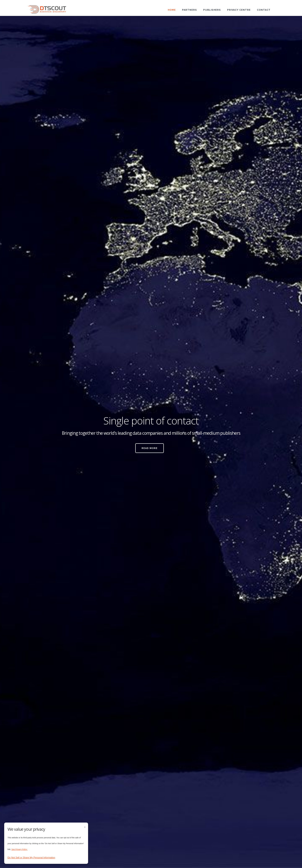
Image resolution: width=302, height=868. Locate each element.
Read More (150, 448)
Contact (264, 10)
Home (172, 10)
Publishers (212, 10)
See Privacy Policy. (20, 849)
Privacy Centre (239, 10)
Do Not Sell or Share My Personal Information (31, 858)
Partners (189, 10)
